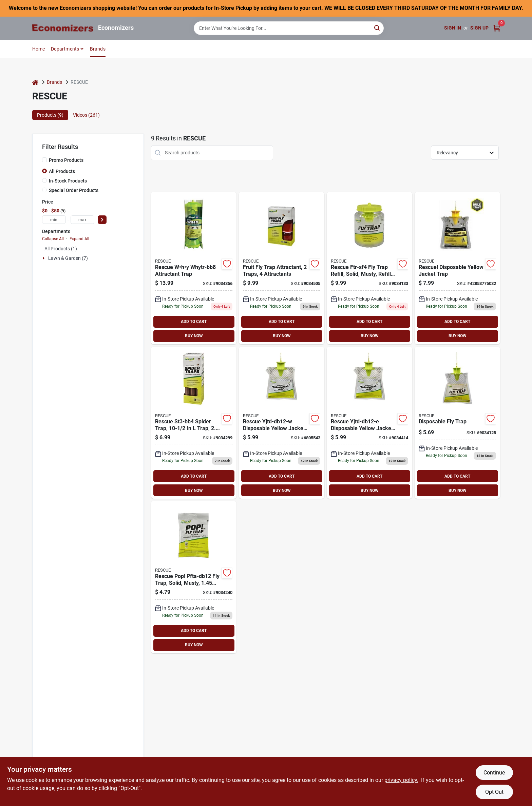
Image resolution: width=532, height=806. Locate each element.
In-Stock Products (68, 181)
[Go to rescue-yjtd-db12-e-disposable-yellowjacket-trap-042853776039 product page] (369, 423)
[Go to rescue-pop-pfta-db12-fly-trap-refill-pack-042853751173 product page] (194, 577)
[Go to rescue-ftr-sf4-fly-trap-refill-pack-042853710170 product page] (369, 268)
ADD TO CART (194, 322)
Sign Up (479, 28)
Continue (494, 773)
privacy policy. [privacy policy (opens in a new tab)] (401, 780)
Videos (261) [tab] (86, 115)
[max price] (82, 220)
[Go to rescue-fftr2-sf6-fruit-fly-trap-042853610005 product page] (282, 268)
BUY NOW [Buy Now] (194, 336)
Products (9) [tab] (50, 115)
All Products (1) (61, 249)
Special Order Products (74, 190)
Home (39, 49)
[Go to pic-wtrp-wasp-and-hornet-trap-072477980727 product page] (282, 423)
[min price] (54, 220)
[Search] (377, 28)
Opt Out (494, 792)
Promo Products (66, 160)
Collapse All (53, 239)
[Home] (35, 82)
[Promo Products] (44, 160)
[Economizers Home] (63, 28)
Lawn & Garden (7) (68, 258)
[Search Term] (289, 28)
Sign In (453, 28)
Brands (98, 49)
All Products (62, 171)
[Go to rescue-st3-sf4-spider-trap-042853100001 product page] (194, 423)
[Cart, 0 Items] (497, 28)
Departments (65, 49)
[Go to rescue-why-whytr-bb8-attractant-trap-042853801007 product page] (194, 268)
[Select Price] (102, 220)
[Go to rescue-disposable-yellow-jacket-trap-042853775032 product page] (457, 268)
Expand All (79, 239)
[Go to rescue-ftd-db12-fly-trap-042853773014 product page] (457, 423)
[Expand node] (44, 258)
